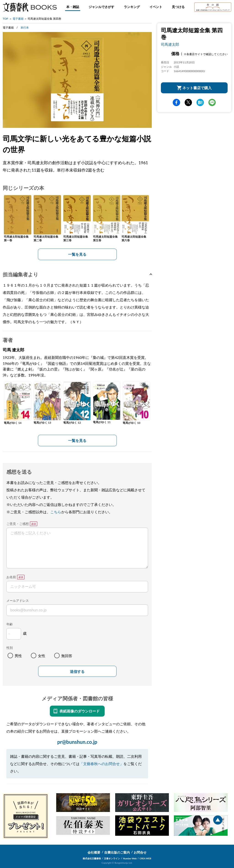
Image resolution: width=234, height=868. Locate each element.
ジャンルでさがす (101, 7)
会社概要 (94, 852)
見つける (178, 7)
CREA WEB (145, 858)
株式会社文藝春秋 (92, 858)
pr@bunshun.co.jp (77, 742)
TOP (5, 19)
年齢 (10, 624)
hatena (200, 102)
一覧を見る (77, 254)
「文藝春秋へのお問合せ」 (101, 764)
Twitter (188, 102)
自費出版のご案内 (117, 852)
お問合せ (140, 852)
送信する (77, 672)
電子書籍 (18, 19)
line (212, 102)
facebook (176, 102)
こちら (56, 512)
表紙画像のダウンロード (80, 711)
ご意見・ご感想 (18, 524)
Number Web (130, 858)
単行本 (25, 28)
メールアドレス (18, 601)
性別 (10, 648)
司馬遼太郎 (170, 44)
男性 (18, 656)
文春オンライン (112, 858)
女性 (42, 656)
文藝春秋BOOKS (30, 7)
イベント (156, 7)
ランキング (132, 7)
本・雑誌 (73, 7)
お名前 (11, 577)
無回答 (67, 656)
